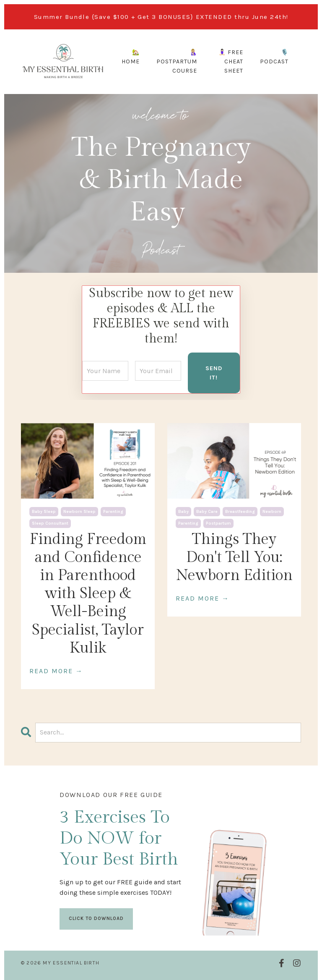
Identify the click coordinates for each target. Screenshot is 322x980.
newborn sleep (79, 512)
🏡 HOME (131, 57)
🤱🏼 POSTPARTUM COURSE (177, 62)
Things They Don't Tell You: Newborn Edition (234, 557)
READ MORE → (56, 671)
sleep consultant (50, 523)
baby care (207, 512)
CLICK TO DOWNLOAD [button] (96, 919)
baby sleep (44, 512)
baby (183, 512)
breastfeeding (240, 512)
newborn (272, 512)
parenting (113, 512)
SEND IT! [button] (214, 373)
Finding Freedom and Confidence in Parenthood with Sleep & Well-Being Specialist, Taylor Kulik (88, 594)
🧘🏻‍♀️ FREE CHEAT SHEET (231, 62)
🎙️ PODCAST (274, 57)
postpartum (218, 523)
